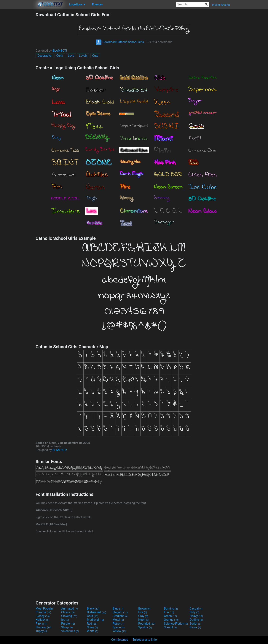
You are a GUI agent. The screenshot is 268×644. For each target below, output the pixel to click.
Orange (171, 620)
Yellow (119, 631)
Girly (194, 612)
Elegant (120, 612)
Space (119, 627)
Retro (118, 624)
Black (93, 609)
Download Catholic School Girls (120, 42)
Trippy (42, 631)
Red (92, 624)
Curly (60, 56)
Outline (197, 620)
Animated (70, 609)
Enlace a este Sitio (145, 640)
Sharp (67, 627)
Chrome (43, 612)
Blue (118, 609)
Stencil (170, 627)
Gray (143, 616)
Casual (196, 609)
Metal (118, 620)
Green (170, 616)
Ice (65, 620)
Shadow (43, 627)
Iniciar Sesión (221, 5)
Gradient (120, 616)
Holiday (42, 620)
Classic (68, 612)
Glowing (69, 616)
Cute (95, 56)
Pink (41, 624)
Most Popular (44, 609)
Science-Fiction (176, 624)
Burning (171, 609)
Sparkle (145, 627)
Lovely (83, 56)
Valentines (70, 631)
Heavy (196, 616)
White (93, 631)
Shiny (92, 627)
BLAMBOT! (60, 51)
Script (195, 624)
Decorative (44, 56)
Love (71, 56)
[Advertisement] (18, 68)
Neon (144, 620)
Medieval (95, 620)
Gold (93, 616)
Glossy (43, 616)
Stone (195, 627)
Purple (68, 624)
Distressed (96, 612)
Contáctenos (120, 640)
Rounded (147, 624)
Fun (169, 612)
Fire (143, 612)
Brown (144, 609)
